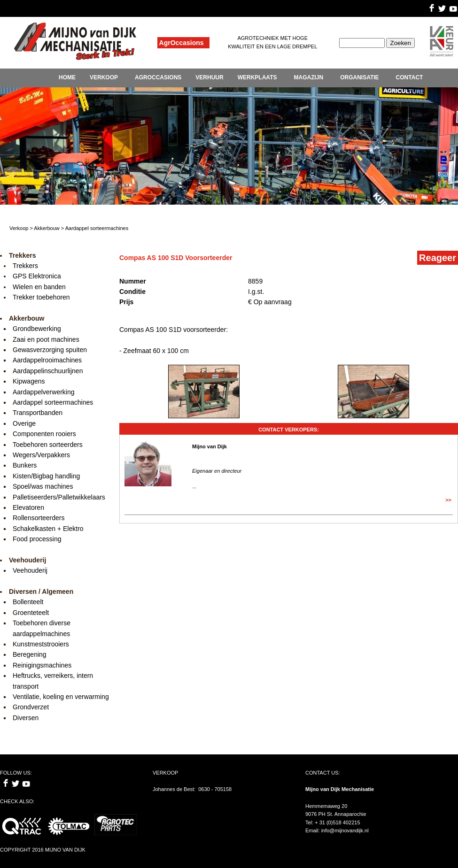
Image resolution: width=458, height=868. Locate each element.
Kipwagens (29, 381)
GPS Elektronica (37, 276)
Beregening (30, 654)
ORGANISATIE (359, 77)
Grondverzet (31, 707)
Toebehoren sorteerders (48, 445)
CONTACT (410, 77)
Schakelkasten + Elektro (48, 529)
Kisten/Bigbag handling (46, 476)
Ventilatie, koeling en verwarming (61, 697)
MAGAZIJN (308, 77)
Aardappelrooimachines (47, 360)
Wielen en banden (39, 287)
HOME (67, 77)
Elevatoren (28, 507)
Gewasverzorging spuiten (50, 350)
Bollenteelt (28, 602)
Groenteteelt (31, 613)
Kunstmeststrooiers (41, 644)
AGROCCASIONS (158, 77)
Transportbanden (38, 413)
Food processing (37, 539)
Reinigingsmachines (42, 665)
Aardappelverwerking (44, 392)
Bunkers (25, 465)
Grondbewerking (37, 329)
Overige (24, 423)
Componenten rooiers (44, 434)
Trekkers (25, 266)
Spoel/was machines (43, 486)
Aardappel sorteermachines (53, 402)
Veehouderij (30, 570)
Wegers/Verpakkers (41, 455)
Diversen (26, 718)
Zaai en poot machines (46, 339)
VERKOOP (104, 77)
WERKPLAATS (257, 77)
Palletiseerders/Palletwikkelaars (59, 497)
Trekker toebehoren (41, 297)
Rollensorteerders (39, 518)
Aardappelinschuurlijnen (48, 371)
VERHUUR (209, 77)
